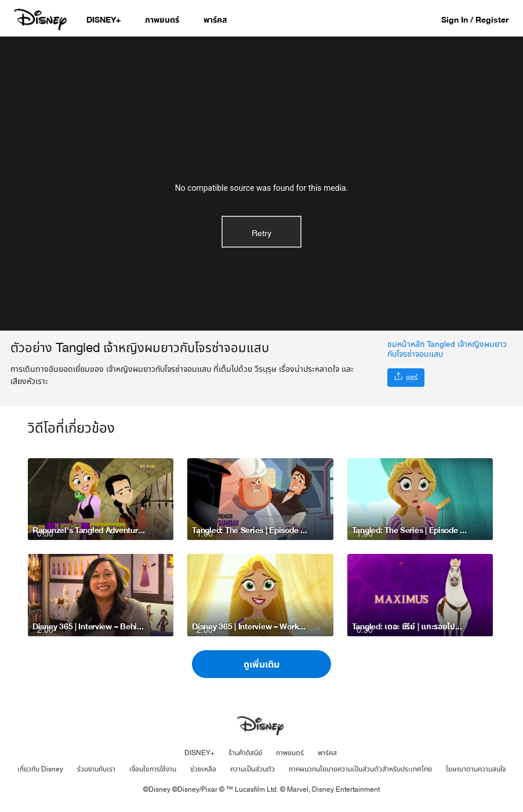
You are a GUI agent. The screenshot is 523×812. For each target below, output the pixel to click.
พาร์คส (327, 753)
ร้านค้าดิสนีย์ (245, 753)
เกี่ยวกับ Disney (40, 769)
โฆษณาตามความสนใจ (476, 769)
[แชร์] (406, 378)
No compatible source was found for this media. (262, 188)
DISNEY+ (199, 753)
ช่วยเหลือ (203, 769)
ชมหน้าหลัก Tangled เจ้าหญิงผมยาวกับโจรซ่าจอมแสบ (447, 349)
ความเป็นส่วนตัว (253, 769)
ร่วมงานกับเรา (96, 769)
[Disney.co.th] (41, 20)
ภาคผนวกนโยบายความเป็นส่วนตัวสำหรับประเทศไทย (360, 769)
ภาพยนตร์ (290, 753)
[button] (481, 19)
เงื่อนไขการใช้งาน (153, 769)
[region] (261, 184)
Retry (261, 233)
